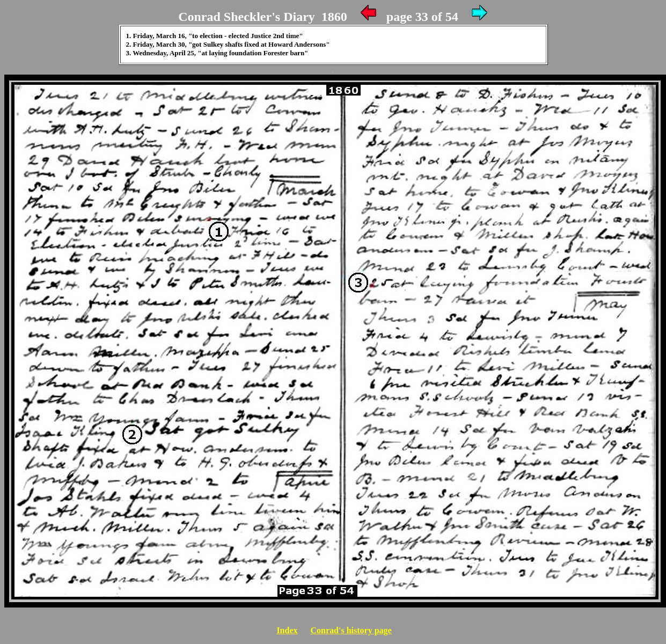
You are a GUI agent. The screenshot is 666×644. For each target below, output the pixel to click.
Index (287, 630)
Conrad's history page (351, 630)
